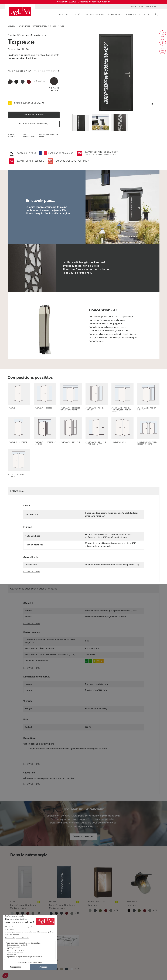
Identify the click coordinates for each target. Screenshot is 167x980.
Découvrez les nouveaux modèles (94, 2)
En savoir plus (32, 624)
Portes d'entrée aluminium (44, 26)
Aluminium (12, 136)
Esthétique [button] (17, 491)
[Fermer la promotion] (163, 2)
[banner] (20, 12)
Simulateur (137, 7)
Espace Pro (152, 7)
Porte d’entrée (23, 26)
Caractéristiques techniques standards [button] (34, 589)
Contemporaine (29, 136)
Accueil (11, 26)
